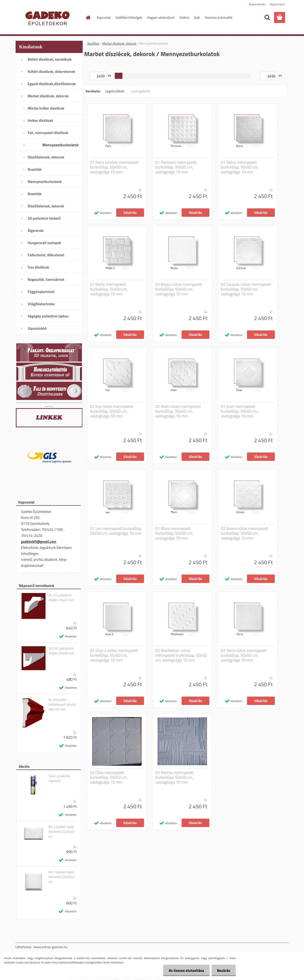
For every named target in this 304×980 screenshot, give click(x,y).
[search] (267, 18)
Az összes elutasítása (185, 970)
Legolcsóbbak (115, 91)
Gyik (197, 17)
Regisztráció (277, 4)
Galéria (184, 17)
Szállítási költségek (129, 17)
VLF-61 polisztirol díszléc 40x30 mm (61, 651)
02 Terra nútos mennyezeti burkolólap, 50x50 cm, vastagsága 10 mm (244, 655)
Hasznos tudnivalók (219, 17)
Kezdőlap (93, 43)
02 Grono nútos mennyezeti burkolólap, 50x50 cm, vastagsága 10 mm (245, 533)
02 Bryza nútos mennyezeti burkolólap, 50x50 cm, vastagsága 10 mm (179, 289)
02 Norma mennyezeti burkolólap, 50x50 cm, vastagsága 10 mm (175, 777)
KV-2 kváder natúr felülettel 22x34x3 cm (61, 832)
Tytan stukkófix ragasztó (59, 778)
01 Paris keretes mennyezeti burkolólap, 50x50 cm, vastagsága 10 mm (114, 167)
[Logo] (49, 18)
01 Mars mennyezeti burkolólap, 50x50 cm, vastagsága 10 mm (174, 533)
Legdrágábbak (140, 91)
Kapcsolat (104, 17)
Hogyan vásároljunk (161, 17)
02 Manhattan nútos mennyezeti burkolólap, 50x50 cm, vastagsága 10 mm (181, 655)
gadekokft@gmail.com (39, 542)
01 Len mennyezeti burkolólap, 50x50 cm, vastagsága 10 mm (116, 531)
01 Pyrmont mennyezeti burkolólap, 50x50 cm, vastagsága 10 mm (176, 167)
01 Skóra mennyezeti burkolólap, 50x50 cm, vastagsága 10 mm (240, 167)
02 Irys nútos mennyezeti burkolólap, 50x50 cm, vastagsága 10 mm (112, 411)
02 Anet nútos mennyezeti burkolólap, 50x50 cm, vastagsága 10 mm (178, 411)
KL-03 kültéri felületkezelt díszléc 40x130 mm (62, 704)
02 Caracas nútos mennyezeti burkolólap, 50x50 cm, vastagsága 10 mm (246, 289)
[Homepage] (88, 18)
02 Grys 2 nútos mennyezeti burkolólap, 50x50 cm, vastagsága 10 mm (114, 655)
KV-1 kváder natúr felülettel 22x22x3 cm (61, 877)
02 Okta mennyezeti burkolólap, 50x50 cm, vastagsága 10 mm (109, 777)
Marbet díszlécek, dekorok (119, 43)
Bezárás (223, 970)
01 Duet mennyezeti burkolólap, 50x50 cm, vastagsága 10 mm (240, 411)
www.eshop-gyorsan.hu (51, 947)
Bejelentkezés (258, 4)
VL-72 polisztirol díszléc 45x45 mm (61, 598)
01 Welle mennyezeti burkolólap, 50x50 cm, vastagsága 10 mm (109, 289)
